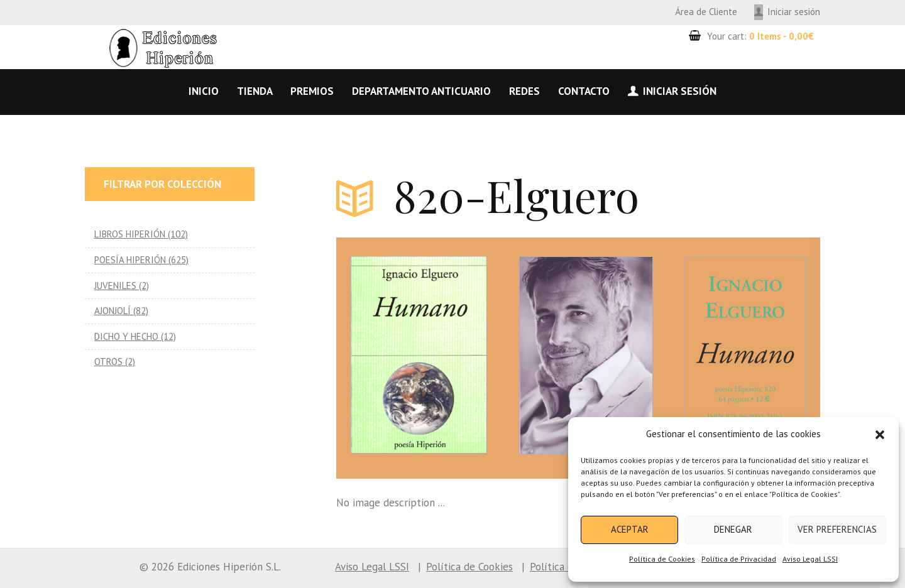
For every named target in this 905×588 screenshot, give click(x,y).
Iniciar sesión (794, 12)
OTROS (108, 362)
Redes (524, 91)
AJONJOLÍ (112, 311)
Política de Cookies (662, 559)
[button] (880, 435)
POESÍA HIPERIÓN (130, 260)
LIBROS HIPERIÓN (130, 234)
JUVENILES (115, 286)
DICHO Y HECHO (126, 336)
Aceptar (630, 529)
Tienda (255, 91)
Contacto (584, 91)
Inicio (204, 91)
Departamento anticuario (421, 91)
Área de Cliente (706, 12)
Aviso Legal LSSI (810, 559)
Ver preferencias (837, 529)
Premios (312, 91)
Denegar (733, 529)
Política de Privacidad (739, 559)
